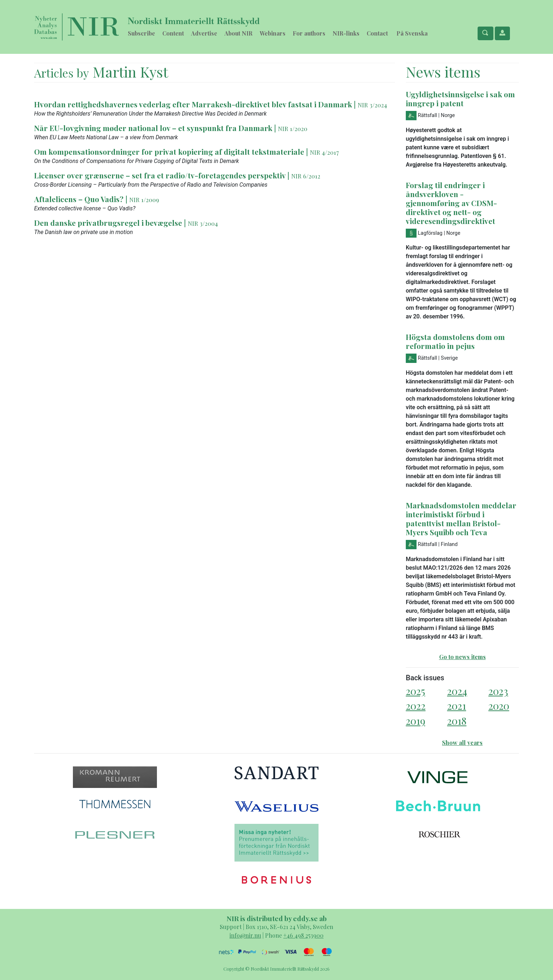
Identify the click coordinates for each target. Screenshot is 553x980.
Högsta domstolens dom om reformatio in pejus (455, 341)
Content (173, 33)
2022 (416, 706)
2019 (415, 721)
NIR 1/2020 (293, 129)
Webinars (273, 33)
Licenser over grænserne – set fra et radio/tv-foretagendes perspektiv (160, 175)
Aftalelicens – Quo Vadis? (79, 199)
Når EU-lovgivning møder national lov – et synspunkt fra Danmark (153, 128)
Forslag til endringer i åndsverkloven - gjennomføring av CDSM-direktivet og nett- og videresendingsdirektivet (451, 203)
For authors (309, 33)
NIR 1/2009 (144, 200)
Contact (377, 33)
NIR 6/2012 (306, 176)
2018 (457, 721)
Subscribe (141, 33)
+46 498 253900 (303, 935)
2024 (457, 691)
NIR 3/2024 (372, 105)
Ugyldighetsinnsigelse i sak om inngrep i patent (460, 99)
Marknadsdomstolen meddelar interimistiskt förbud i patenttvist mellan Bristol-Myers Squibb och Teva (461, 519)
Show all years (462, 743)
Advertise (204, 33)
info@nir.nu (245, 935)
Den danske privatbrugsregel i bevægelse (108, 223)
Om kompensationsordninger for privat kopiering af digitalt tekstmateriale (169, 151)
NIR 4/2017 (324, 152)
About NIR (238, 33)
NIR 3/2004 (203, 223)
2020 (499, 706)
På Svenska (412, 33)
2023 (498, 691)
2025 (415, 691)
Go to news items (463, 657)
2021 (457, 706)
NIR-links (346, 33)
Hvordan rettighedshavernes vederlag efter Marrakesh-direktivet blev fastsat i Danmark (193, 104)
